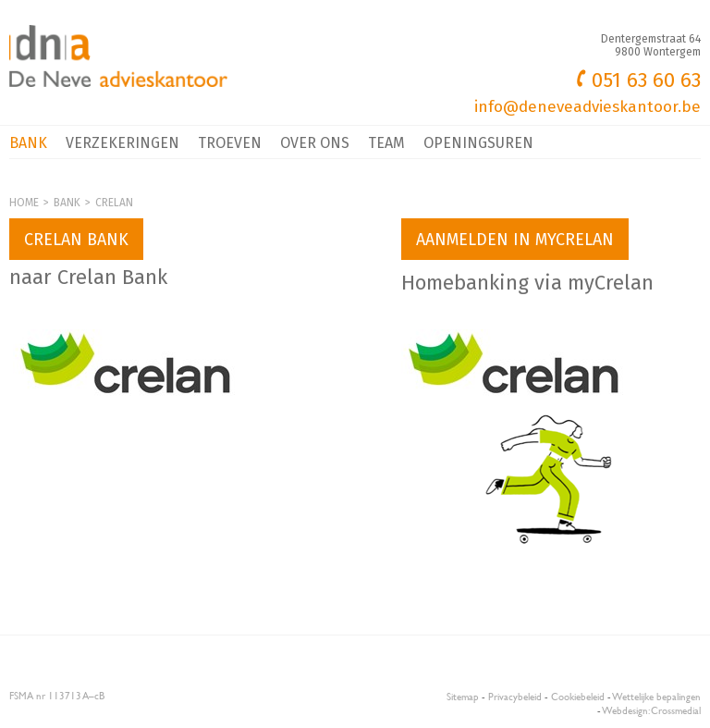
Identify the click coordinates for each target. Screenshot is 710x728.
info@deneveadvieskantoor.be (588, 107)
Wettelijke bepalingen (657, 697)
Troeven (230, 143)
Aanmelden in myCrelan (515, 240)
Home (24, 203)
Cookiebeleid (578, 697)
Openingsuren (478, 143)
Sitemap (463, 697)
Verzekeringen (122, 143)
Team (386, 143)
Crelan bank (76, 240)
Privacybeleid (515, 697)
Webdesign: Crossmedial (652, 710)
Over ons (315, 143)
